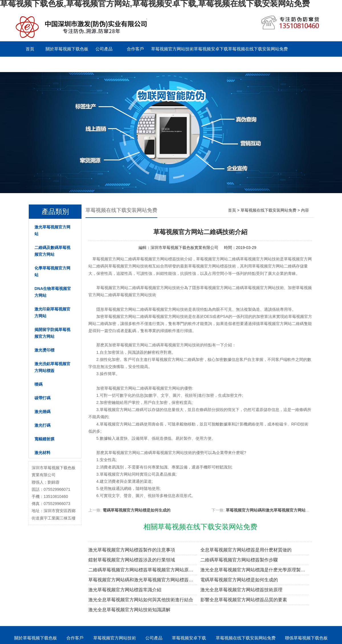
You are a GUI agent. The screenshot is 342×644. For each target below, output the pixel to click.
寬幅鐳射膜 (44, 439)
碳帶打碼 (42, 398)
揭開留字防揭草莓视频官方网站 (52, 333)
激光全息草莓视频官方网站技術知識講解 (129, 610)
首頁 (30, 49)
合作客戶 (135, 49)
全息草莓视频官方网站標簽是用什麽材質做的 (246, 550)
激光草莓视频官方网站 (52, 230)
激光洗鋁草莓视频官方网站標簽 (52, 367)
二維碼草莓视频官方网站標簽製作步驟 (239, 560)
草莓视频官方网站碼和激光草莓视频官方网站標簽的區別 (276, 510)
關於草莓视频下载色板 (67, 49)
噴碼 (38, 384)
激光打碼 (42, 425)
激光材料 (42, 453)
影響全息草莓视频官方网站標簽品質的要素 (244, 600)
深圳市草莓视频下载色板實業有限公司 (184, 248)
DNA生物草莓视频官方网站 (53, 292)
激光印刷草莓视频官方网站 (52, 312)
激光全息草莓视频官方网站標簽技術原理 (241, 590)
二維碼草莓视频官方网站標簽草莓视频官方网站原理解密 (143, 570)
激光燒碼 (42, 412)
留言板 (73, 64)
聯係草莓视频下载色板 (36, 64)
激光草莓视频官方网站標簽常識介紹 (125, 590)
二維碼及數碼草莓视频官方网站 (52, 251)
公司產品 (104, 49)
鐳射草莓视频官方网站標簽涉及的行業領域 (132, 560)
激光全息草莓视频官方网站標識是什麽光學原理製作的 (255, 570)
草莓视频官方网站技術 (172, 49)
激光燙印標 (44, 350)
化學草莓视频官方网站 (52, 271)
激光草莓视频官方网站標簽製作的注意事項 (132, 550)
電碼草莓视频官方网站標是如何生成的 (137, 510)
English (104, 64)
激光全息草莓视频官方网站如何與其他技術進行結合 (141, 600)
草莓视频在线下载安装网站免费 (258, 49)
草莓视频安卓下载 (211, 49)
